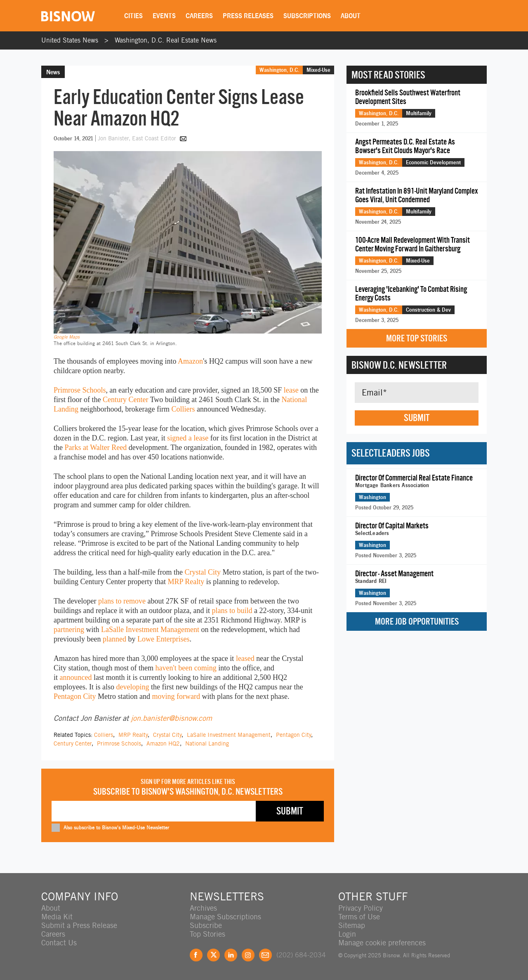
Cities (133, 16)
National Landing (207, 743)
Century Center (125, 400)
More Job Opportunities (417, 621)
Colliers (183, 409)
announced (76, 677)
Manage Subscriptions (225, 917)
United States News (70, 40)
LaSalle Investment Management (150, 630)
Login (347, 934)
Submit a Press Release (79, 925)
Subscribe (206, 925)
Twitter (213, 955)
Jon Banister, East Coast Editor (138, 138)
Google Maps (67, 337)
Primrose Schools (80, 390)
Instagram (248, 955)
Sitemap (352, 925)
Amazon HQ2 (163, 743)
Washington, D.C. (279, 70)
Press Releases (248, 16)
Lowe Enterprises (163, 639)
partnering (69, 630)
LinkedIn (231, 955)
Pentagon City (75, 696)
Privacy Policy (361, 908)
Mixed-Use (318, 70)
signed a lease (188, 438)
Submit (417, 418)
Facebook (196, 955)
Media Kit (57, 917)
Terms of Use (359, 917)
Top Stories (207, 934)
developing (132, 687)
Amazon (190, 361)
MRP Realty (186, 582)
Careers (199, 16)
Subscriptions (307, 16)
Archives (203, 908)
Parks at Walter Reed (96, 447)
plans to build (232, 611)
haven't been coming (186, 668)
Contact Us (59, 943)
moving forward (176, 696)
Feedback (265, 955)
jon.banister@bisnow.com (171, 718)
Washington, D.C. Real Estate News (166, 40)
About (351, 16)
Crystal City (203, 572)
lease (291, 390)
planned (114, 639)
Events (164, 16)
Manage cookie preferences (382, 943)
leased (245, 658)
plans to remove (122, 601)
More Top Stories (417, 338)
